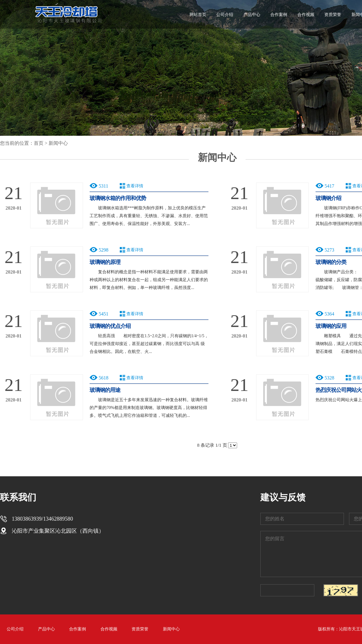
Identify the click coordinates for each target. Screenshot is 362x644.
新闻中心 (58, 143)
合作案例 (279, 15)
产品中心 (252, 15)
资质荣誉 (333, 15)
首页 (39, 143)
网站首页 (198, 15)
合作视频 (306, 15)
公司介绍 (225, 15)
